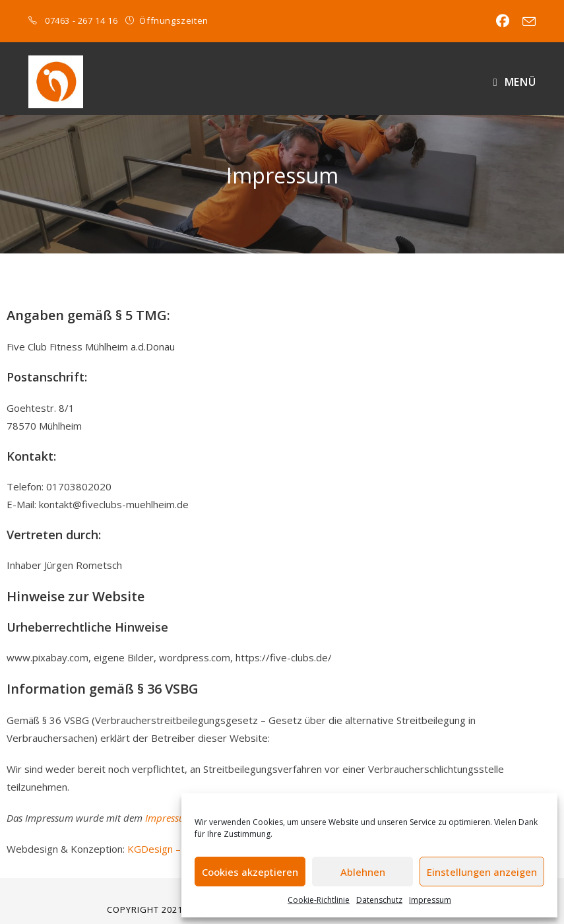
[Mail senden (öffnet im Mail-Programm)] (526, 22)
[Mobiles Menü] (515, 82)
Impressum (430, 900)
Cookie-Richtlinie (319, 900)
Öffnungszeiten (173, 20)
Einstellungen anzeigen (482, 872)
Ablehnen (363, 872)
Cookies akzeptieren (250, 872)
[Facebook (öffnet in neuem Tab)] (503, 21)
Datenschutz (379, 900)
